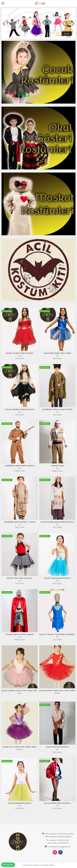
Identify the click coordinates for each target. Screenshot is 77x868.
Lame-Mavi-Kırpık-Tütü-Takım (57, 353)
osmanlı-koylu (57, 466)
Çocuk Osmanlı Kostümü (57, 747)
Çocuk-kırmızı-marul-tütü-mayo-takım (57, 691)
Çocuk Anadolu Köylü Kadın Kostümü (57, 522)
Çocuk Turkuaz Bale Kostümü (57, 578)
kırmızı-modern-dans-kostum (20, 353)
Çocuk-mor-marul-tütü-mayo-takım (20, 747)
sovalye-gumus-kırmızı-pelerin (20, 634)
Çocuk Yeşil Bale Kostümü (20, 803)
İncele (67, 34)
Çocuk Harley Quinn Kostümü (57, 803)
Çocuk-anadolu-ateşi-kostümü (20, 409)
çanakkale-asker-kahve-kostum (20, 466)
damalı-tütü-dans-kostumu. (20, 578)
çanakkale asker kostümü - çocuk (20, 522)
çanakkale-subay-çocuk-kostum (57, 409)
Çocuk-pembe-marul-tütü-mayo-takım (20, 691)
